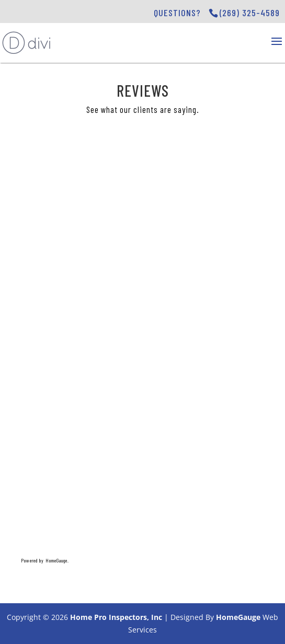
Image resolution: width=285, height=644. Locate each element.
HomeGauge (238, 617)
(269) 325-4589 (250, 13)
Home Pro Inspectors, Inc (116, 617)
